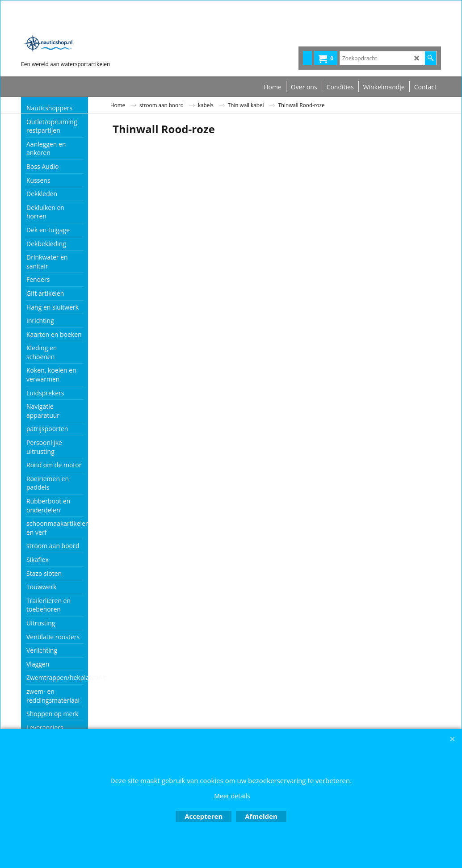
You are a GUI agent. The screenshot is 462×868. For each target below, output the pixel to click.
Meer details (232, 796)
